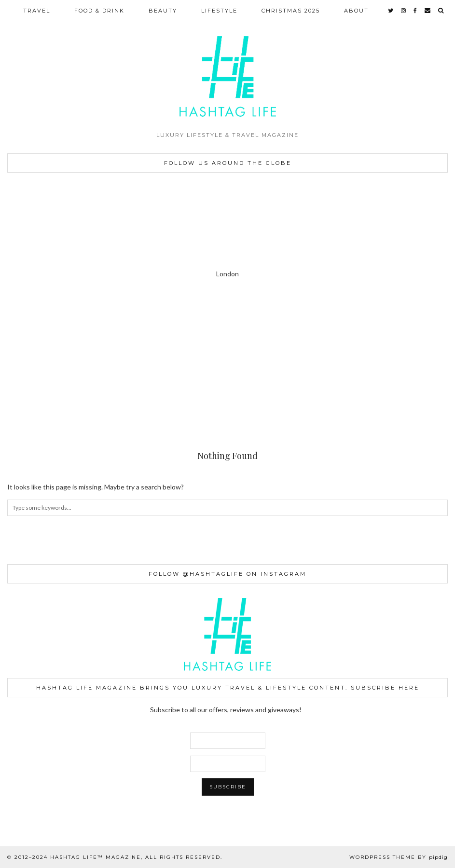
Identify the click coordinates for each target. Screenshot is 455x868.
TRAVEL (37, 11)
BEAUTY (163, 11)
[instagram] (404, 11)
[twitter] (391, 11)
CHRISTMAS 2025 (291, 11)
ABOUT (356, 11)
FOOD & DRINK (99, 11)
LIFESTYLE (219, 11)
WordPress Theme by (399, 857)
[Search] (441, 11)
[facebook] (416, 11)
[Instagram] (28, 332)
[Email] (428, 11)
